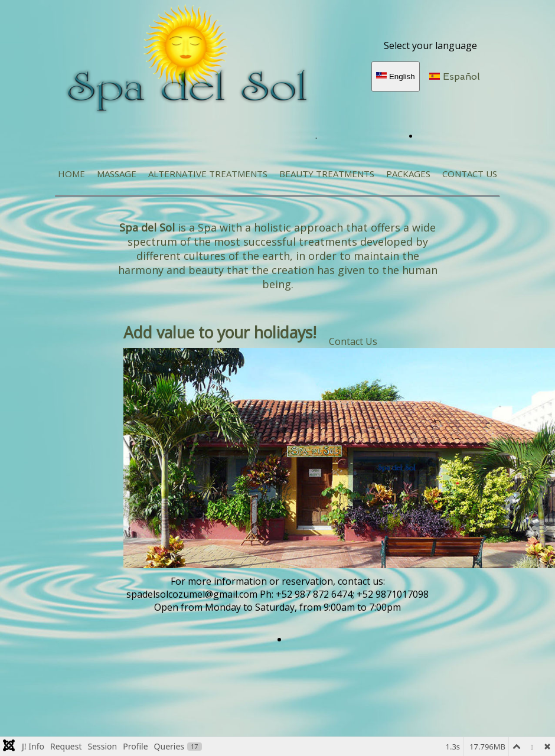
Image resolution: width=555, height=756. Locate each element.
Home (71, 174)
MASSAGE (117, 174)
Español (455, 76)
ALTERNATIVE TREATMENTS (208, 174)
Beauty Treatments (327, 174)
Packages (408, 174)
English (395, 76)
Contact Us (470, 174)
